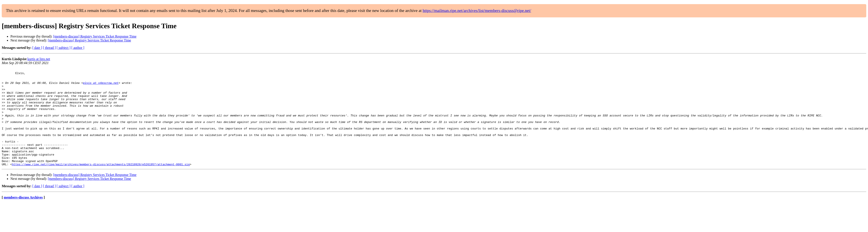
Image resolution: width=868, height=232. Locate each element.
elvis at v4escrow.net (101, 86)
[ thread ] (49, 48)
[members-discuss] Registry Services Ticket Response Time (95, 36)
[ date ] (37, 48)
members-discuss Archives (23, 217)
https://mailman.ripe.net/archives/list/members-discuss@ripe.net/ (477, 11)
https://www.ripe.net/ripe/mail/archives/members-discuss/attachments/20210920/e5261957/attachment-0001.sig (101, 184)
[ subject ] (64, 48)
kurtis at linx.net (39, 59)
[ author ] (78, 48)
